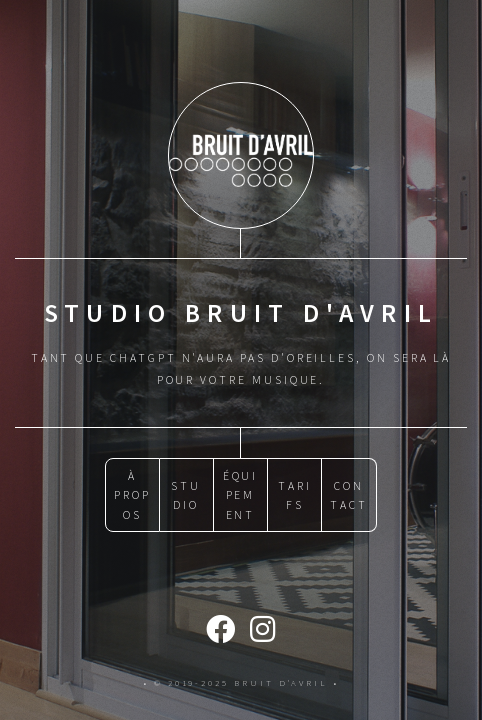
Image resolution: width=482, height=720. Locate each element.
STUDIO (186, 495)
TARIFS (295, 495)
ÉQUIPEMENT (241, 495)
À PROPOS (132, 495)
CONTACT (349, 495)
